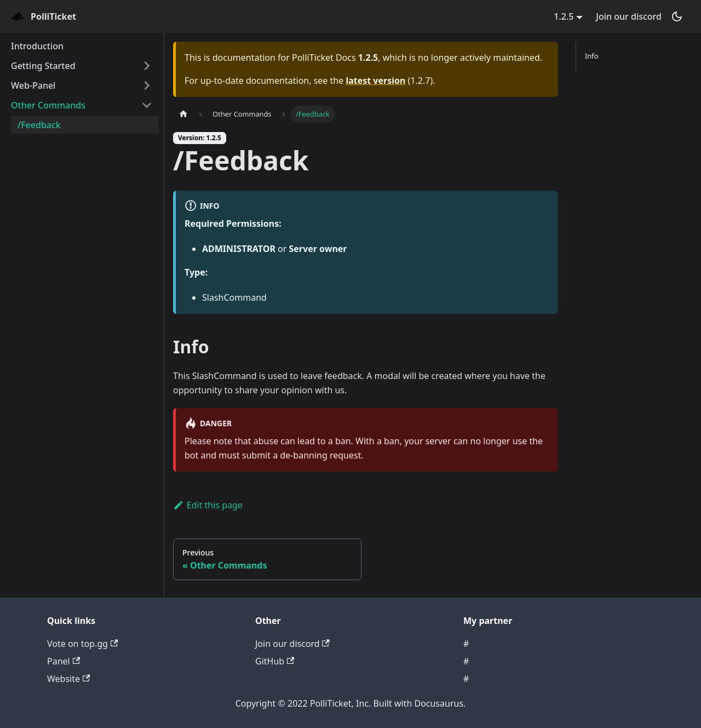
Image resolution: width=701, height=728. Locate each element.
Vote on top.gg (82, 644)
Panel (64, 661)
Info (591, 56)
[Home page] (183, 114)
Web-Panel (33, 85)
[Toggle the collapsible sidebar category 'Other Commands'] (147, 105)
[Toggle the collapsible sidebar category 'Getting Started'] (147, 66)
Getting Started (43, 66)
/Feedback (39, 125)
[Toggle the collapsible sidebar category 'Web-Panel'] (147, 85)
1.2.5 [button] (564, 16)
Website (68, 679)
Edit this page (208, 505)
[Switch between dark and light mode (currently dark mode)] (677, 16)
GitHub (275, 661)
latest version (375, 81)
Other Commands (48, 105)
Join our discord (629, 16)
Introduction (37, 46)
